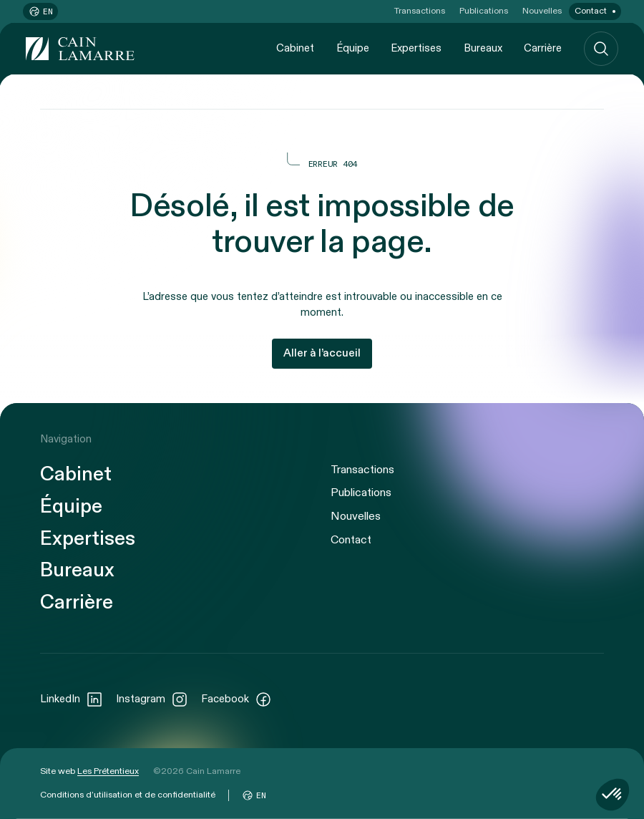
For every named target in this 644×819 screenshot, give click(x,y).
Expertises (416, 48)
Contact (591, 11)
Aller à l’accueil (322, 353)
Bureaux (483, 48)
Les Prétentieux (108, 771)
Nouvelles (542, 11)
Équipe (353, 48)
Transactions (420, 11)
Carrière (543, 48)
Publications (484, 11)
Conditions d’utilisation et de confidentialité (128, 795)
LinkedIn (72, 699)
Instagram (152, 699)
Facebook (236, 699)
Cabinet (295, 48)
